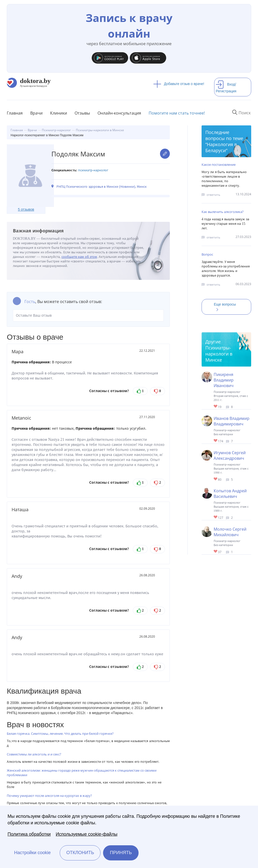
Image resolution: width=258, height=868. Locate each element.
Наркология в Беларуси (221, 147)
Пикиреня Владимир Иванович (224, 380)
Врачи (36, 113)
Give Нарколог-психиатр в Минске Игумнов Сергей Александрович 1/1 (216, 479)
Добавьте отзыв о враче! (179, 84)
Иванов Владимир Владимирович (232, 421)
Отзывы (82, 113)
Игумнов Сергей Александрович (230, 455)
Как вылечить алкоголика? (223, 212)
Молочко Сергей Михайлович (230, 532)
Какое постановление (219, 165)
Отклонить (80, 853)
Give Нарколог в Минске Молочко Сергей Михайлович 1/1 (216, 552)
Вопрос (207, 254)
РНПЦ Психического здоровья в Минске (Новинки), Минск (102, 187)
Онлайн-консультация (119, 113)
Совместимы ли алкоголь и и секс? (34, 754)
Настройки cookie (32, 853)
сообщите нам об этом (79, 257)
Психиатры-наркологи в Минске (219, 354)
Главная (15, 113)
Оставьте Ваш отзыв (88, 315)
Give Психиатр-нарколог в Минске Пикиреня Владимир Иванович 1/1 (216, 407)
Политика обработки (29, 834)
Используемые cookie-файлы (87, 834)
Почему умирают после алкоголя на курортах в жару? (49, 796)
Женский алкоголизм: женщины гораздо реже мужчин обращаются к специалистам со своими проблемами (82, 773)
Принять (121, 853)
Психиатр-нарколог (93, 170)
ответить (213, 195)
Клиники (59, 113)
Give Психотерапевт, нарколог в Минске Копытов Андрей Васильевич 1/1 (216, 517)
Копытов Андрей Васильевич (230, 494)
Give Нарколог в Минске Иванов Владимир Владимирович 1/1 (216, 441)
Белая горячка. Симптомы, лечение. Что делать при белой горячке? (60, 734)
